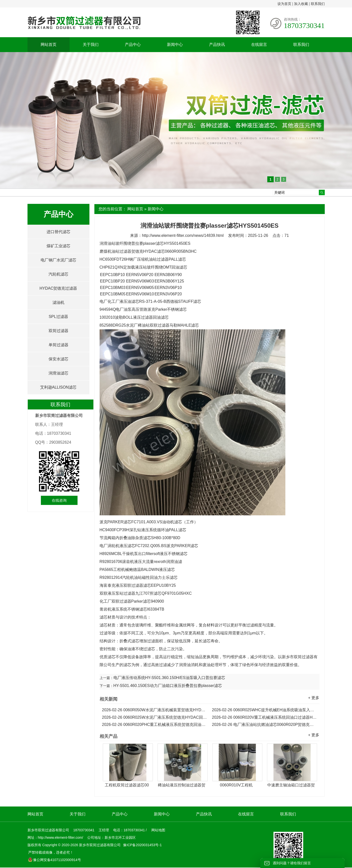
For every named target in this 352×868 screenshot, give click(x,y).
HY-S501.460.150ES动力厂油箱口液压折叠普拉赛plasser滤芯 (168, 686)
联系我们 (318, 4)
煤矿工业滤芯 (58, 246)
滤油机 (58, 302)
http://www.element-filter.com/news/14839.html (183, 235)
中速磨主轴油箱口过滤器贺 (291, 785)
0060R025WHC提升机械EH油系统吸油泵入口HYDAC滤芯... (265, 710)
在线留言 (259, 45)
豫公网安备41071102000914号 (54, 860)
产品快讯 (217, 45)
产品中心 (133, 45)
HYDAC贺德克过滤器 (58, 288)
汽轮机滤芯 (58, 274)
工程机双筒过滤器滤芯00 (127, 785)
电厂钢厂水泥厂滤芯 (58, 260)
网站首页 (49, 45)
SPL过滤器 (58, 317)
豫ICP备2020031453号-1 (142, 845)
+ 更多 (314, 698)
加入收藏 (301, 4)
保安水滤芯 (58, 359)
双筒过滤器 (58, 331)
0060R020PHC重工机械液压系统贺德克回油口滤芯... (155, 725)
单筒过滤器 (58, 345)
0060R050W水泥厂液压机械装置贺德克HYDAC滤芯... (155, 710)
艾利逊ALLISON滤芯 (58, 387)
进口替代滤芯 (58, 232)
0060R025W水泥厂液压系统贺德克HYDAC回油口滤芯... (155, 717)
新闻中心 (175, 45)
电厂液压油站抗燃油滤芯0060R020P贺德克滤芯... (265, 725)
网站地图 (158, 830)
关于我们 (91, 45)
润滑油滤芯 (58, 373)
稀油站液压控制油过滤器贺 (182, 785)
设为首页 (284, 4)
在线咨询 (59, 500)
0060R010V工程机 (236, 785)
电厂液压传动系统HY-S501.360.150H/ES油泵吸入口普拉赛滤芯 (169, 678)
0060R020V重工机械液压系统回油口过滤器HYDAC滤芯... (265, 717)
